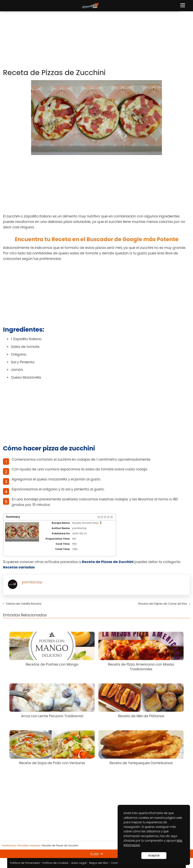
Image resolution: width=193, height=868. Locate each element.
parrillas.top (32, 582)
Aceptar (154, 855)
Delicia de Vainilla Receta (24, 604)
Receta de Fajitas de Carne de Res (163, 604)
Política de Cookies (55, 863)
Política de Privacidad (25, 863)
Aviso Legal (79, 863)
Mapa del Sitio (99, 863)
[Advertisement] (96, 40)
